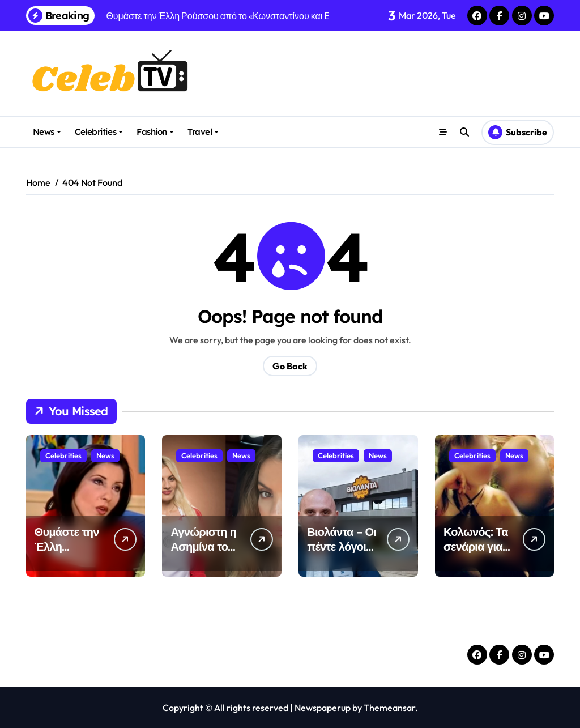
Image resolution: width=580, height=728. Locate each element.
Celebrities (99, 132)
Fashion (155, 132)
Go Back (290, 366)
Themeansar (389, 708)
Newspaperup (323, 708)
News (47, 132)
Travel (203, 132)
